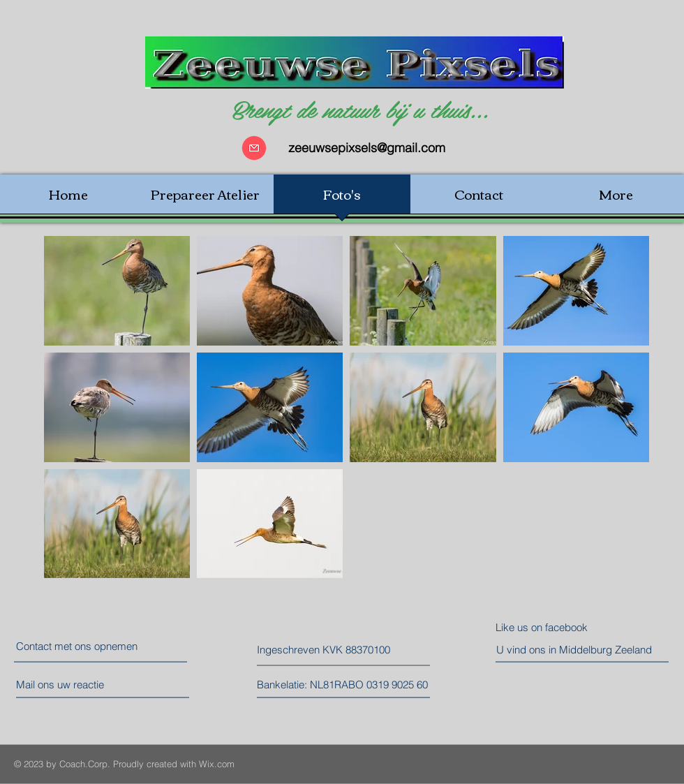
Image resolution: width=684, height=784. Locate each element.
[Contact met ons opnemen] (78, 646)
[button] (319, 650)
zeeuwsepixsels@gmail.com (367, 148)
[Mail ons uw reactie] (74, 685)
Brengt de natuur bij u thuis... (360, 109)
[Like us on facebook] (558, 627)
